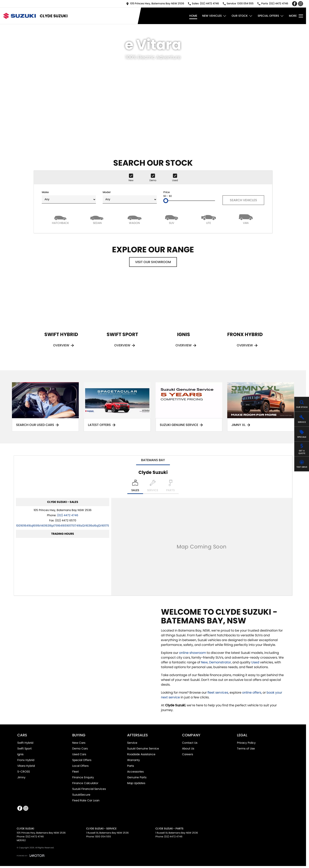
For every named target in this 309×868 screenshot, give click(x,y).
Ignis (20, 754)
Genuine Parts (137, 777)
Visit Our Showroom (153, 262)
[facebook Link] (295, 4)
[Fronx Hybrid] (245, 317)
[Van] (246, 219)
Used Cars (79, 754)
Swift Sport (24, 748)
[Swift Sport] (122, 317)
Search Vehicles (243, 200)
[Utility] (209, 219)
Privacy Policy (246, 743)
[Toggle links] (31, 856)
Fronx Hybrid (26, 760)
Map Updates (136, 783)
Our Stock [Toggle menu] (242, 16)
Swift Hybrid (25, 743)
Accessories (135, 772)
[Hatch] (60, 219)
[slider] (166, 201)
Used (256, 662)
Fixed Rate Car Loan (86, 800)
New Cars (79, 743)
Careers (188, 754)
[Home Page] (19, 16)
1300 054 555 (103, 836)
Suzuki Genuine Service (143, 748)
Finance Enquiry (83, 777)
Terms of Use (246, 748)
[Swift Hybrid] (61, 317)
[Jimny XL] (261, 407)
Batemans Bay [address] (153, 460)
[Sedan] (97, 219)
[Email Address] (63, 526)
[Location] (135, 487)
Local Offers (80, 766)
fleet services (218, 693)
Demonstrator (220, 662)
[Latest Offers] (117, 407)
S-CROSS (24, 772)
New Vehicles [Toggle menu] (214, 16)
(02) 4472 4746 (68, 515)
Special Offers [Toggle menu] (271, 16)
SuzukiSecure (81, 795)
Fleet (76, 772)
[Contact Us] (155, 4)
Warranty (134, 760)
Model (130, 197)
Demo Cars (80, 748)
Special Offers (82, 760)
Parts (131, 766)
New (204, 662)
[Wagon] (135, 219)
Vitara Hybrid (26, 766)
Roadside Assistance (141, 754)
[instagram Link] (301, 4)
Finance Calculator (85, 783)
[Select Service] (153, 487)
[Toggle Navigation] (296, 16)
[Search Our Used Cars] (45, 407)
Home (193, 16)
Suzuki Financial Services (89, 789)
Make (69, 197)
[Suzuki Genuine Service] (189, 407)
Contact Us (190, 743)
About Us (188, 748)
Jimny (21, 777)
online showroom (193, 653)
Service (132, 743)
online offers (252, 693)
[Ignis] (184, 317)
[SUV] (172, 219)
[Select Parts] (170, 487)
